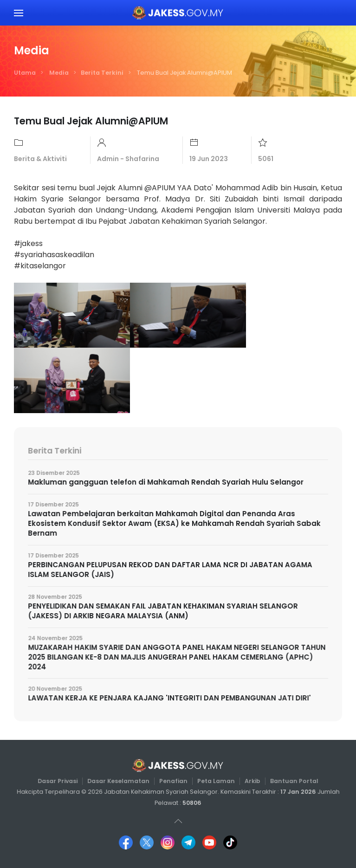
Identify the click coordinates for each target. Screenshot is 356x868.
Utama (25, 73)
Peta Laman (215, 781)
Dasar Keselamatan (120, 781)
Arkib (250, 781)
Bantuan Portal (291, 781)
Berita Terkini (102, 73)
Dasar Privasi (61, 781)
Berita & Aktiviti (40, 159)
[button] (19, 13)
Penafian (173, 781)
